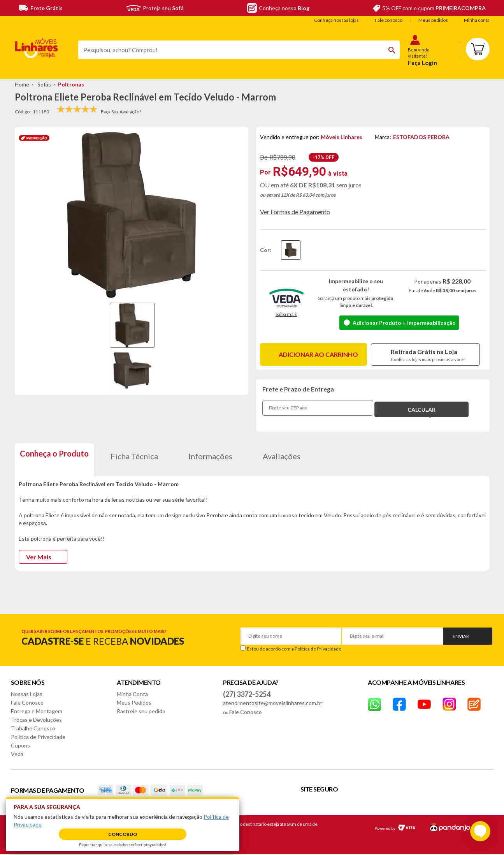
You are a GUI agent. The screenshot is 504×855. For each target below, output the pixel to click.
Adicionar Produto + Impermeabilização (404, 323)
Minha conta (477, 20)
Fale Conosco (27, 703)
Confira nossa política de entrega (443, 412)
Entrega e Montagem (37, 711)
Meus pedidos (433, 20)
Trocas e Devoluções (36, 720)
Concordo (123, 834)
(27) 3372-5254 (247, 694)
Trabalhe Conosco (33, 728)
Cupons (20, 745)
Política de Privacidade (318, 649)
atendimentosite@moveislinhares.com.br (273, 703)
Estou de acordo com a (294, 649)
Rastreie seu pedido (141, 711)
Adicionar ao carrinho (318, 354)
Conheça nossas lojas (336, 20)
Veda (17, 754)
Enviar (461, 636)
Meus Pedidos (134, 703)
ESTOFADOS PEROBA (421, 137)
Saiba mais (286, 314)
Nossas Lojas (27, 694)
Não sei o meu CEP (437, 404)
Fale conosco (389, 20)
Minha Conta (132, 694)
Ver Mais (39, 557)
